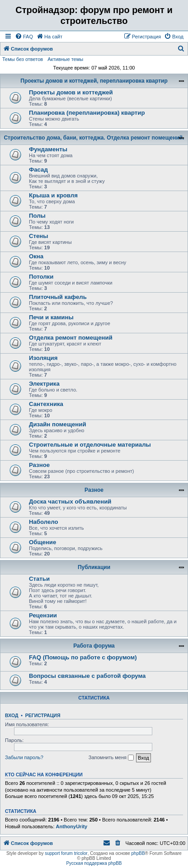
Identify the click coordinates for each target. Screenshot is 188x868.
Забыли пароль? (24, 757)
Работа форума (94, 646)
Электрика (44, 384)
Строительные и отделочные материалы (90, 445)
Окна (36, 256)
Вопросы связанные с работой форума (87, 676)
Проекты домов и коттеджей (71, 92)
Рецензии (43, 615)
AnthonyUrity (72, 826)
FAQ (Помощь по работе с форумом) (83, 657)
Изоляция (43, 358)
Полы (37, 216)
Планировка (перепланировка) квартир (87, 113)
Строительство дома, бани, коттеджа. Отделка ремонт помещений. (94, 138)
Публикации (94, 567)
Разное (39, 465)
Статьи (39, 579)
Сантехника (46, 404)
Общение (42, 542)
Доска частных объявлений (70, 502)
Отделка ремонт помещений (71, 338)
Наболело (44, 522)
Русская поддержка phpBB (94, 863)
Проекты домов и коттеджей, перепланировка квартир (94, 81)
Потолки (41, 277)
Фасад (38, 170)
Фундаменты (48, 149)
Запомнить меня (111, 758)
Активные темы (65, 59)
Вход (12, 715)
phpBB (138, 853)
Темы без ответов (23, 59)
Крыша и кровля (53, 195)
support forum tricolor (66, 853)
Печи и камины (51, 317)
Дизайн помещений (58, 424)
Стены (39, 236)
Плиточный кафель (58, 297)
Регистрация (43, 715)
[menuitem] (24, 37)
